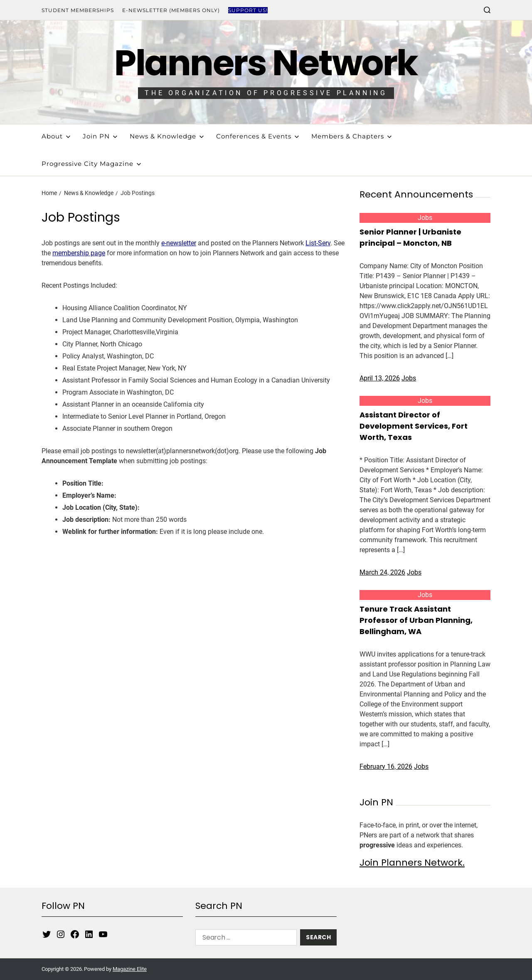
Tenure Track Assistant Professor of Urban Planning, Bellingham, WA (416, 620)
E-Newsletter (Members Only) (171, 10)
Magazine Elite (130, 969)
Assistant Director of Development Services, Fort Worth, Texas (414, 426)
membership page (79, 253)
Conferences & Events (257, 136)
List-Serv (318, 243)
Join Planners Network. (412, 863)
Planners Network (266, 63)
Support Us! (248, 10)
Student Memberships (78, 10)
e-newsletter (179, 243)
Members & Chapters (351, 136)
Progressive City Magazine (91, 164)
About (56, 136)
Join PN (100, 136)
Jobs (425, 218)
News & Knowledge (167, 136)
